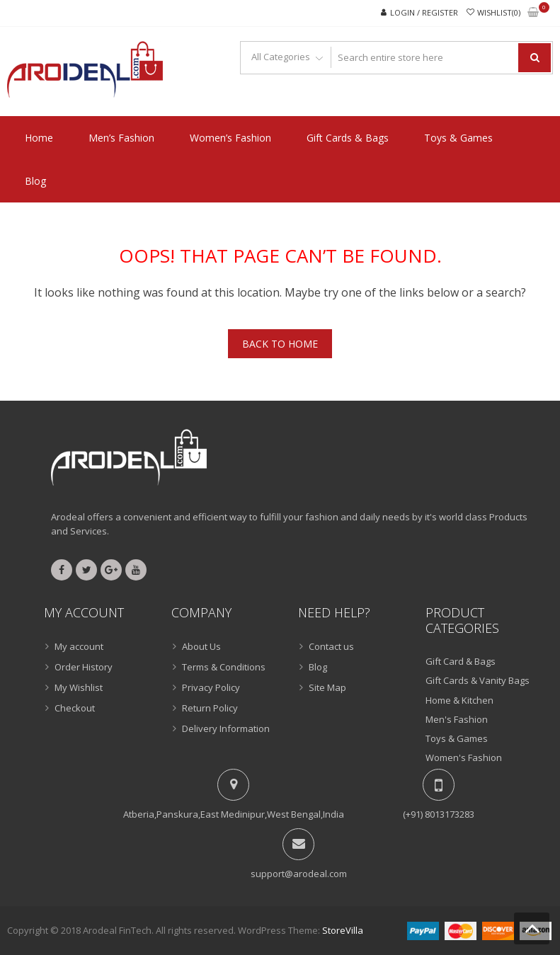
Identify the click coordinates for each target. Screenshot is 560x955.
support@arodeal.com (299, 874)
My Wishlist (79, 687)
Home (39, 138)
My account (79, 646)
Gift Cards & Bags (348, 138)
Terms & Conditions (224, 667)
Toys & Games (458, 138)
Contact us (331, 646)
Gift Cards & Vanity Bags (478, 680)
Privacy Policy (211, 687)
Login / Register (424, 12)
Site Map (327, 687)
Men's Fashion (457, 719)
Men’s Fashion (121, 138)
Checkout (75, 708)
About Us (201, 646)
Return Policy (210, 708)
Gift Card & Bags (461, 661)
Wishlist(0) (499, 12)
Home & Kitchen (459, 700)
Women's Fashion (464, 757)
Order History (84, 667)
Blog (35, 181)
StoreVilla (343, 930)
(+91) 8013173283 (439, 814)
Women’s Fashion (230, 138)
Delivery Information (226, 728)
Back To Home (280, 344)
